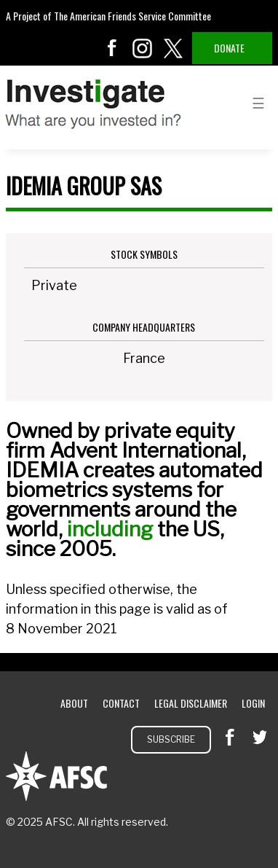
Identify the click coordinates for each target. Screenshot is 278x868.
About (74, 703)
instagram (143, 48)
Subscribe (171, 739)
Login (253, 703)
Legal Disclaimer (191, 703)
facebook (112, 48)
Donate (229, 48)
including (110, 529)
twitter (173, 48)
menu (258, 102)
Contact (121, 703)
